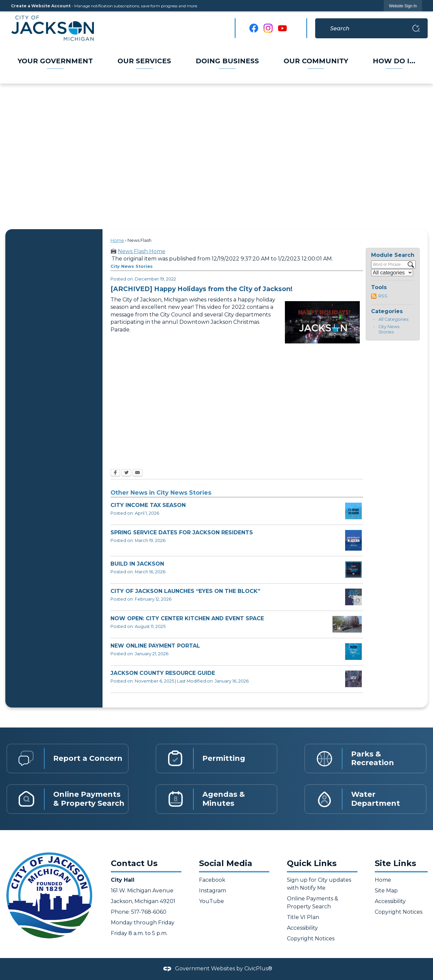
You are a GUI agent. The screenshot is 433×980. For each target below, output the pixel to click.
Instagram (213, 891)
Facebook (212, 880)
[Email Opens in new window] (137, 473)
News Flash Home (142, 251)
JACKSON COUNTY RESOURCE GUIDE (163, 673)
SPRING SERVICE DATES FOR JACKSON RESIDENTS (182, 532)
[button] (416, 28)
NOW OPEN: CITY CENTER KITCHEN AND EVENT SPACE (187, 618)
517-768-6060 (148, 912)
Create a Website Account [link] (41, 6)
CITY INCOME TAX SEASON (148, 505)
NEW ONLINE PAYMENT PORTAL (155, 646)
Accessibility (302, 928)
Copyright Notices (311, 939)
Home (117, 240)
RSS (383, 296)
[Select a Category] (392, 273)
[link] (403, 6)
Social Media (226, 863)
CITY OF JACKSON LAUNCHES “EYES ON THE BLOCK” (185, 591)
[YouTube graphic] (282, 28)
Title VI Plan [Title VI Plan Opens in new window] (303, 917)
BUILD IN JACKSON (137, 564)
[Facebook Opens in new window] (115, 473)
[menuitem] (56, 61)
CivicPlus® (258, 969)
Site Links (395, 863)
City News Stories (389, 329)
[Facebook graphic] (254, 28)
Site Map (386, 891)
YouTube (212, 901)
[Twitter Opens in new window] (126, 473)
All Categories (393, 319)
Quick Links (312, 863)
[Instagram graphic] (268, 28)
